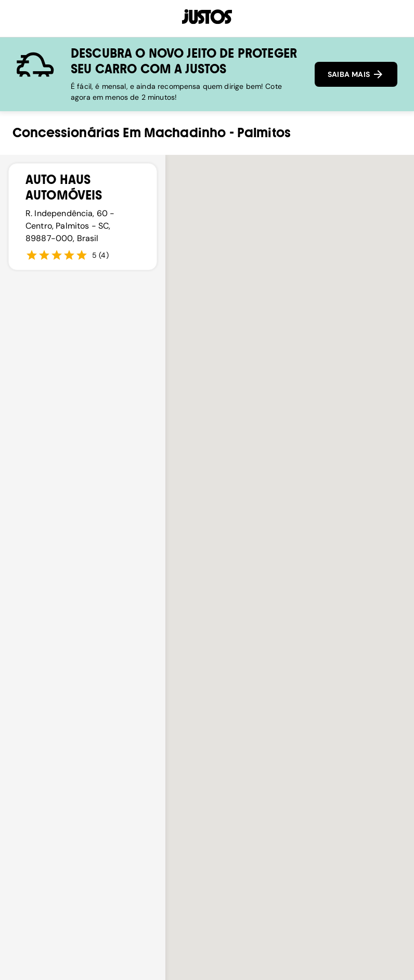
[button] (290, 635)
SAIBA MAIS (356, 74)
